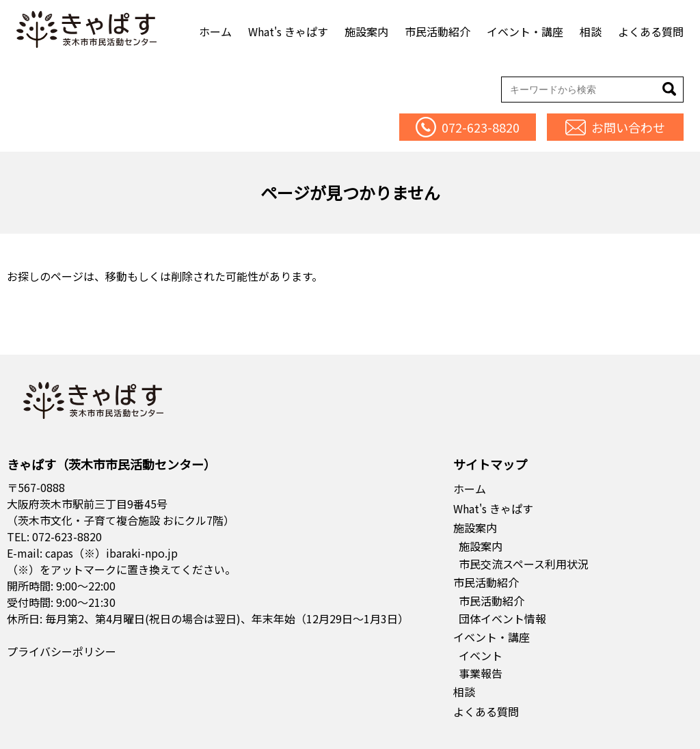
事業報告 (481, 673)
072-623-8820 (67, 536)
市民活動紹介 (437, 31)
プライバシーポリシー (62, 651)
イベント (481, 655)
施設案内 (366, 31)
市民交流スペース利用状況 (524, 564)
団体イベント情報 (502, 618)
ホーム (215, 31)
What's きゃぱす (288, 31)
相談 (591, 31)
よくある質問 (651, 31)
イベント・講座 (525, 31)
